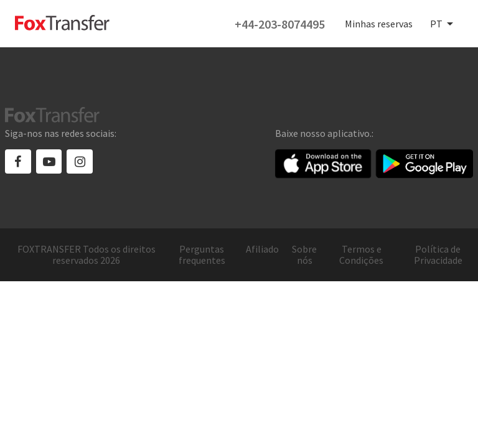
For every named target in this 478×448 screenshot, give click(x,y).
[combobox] (443, 24)
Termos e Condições (361, 255)
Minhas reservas (379, 24)
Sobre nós (304, 255)
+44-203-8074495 (280, 24)
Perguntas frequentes (202, 255)
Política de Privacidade (438, 255)
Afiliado (262, 249)
